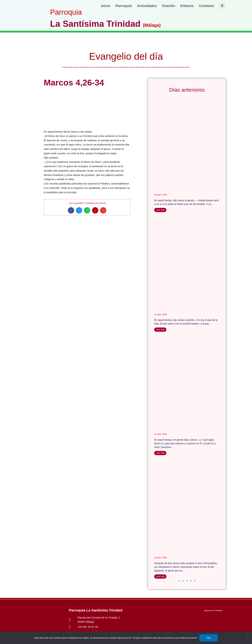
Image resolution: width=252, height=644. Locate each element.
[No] (248, 638)
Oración (169, 6)
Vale (209, 638)
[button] (222, 6)
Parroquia (124, 6)
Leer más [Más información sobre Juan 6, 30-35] (160, 453)
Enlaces (187, 6)
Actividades (147, 6)
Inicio (106, 6)
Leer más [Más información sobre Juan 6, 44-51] (160, 210)
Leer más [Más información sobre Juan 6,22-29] (160, 577)
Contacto (206, 6)
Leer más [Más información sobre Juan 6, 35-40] (160, 330)
